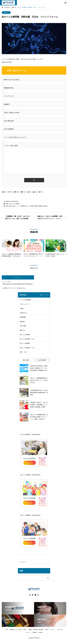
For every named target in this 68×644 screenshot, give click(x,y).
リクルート (28, 632)
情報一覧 (6, 13)
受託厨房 (22, 322)
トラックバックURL (6, 282)
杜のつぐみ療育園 (15, 204)
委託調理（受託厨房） (39, 630)
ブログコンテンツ (25, 304)
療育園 (36, 206)
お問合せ (41, 632)
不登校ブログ (23, 313)
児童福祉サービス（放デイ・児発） (18, 630)
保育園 (30, 630)
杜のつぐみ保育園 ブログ (27, 339)
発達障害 (40, 206)
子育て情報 (23, 326)
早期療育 (23, 206)
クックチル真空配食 (25, 300)
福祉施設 (45, 206)
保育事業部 (23, 317)
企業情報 (35, 632)
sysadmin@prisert (14, 201)
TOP (7, 630)
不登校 (22, 308)
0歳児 (7, 206)
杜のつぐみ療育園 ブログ (27, 348)
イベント (18, 206)
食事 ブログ (23, 352)
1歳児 (10, 206)
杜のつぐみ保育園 (25, 335)
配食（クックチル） (50, 630)
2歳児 (14, 206)
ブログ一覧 (60, 630)
